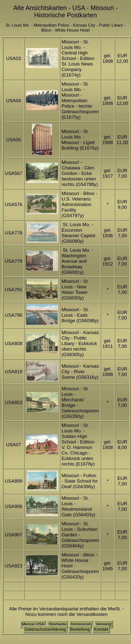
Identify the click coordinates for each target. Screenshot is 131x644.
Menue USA (33, 624)
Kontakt (101, 629)
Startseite (57, 624)
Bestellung (80, 629)
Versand (104, 624)
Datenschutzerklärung (45, 629)
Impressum (81, 624)
